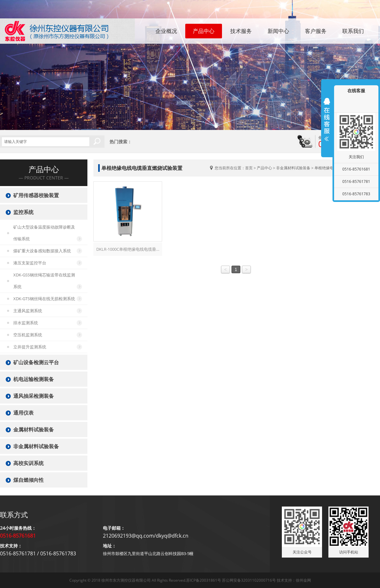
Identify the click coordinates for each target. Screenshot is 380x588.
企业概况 (166, 31)
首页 (249, 168)
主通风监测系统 (28, 311)
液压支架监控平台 (30, 263)
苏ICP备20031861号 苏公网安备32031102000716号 (231, 580)
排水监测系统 (26, 323)
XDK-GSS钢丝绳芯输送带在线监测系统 (44, 281)
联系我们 (353, 31)
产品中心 (204, 31)
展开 (327, 120)
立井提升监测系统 (30, 347)
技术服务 (241, 31)
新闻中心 (278, 31)
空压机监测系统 (28, 335)
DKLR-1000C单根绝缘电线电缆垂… (128, 249)
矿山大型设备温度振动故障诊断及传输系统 (44, 233)
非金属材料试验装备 (293, 168)
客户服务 (316, 31)
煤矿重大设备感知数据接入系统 (42, 251)
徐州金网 (303, 580)
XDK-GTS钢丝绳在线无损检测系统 (44, 299)
